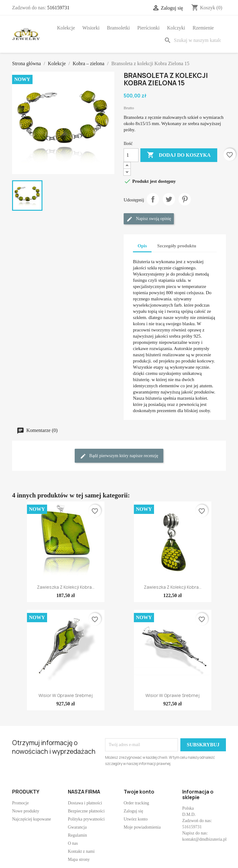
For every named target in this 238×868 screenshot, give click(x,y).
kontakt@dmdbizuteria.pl (204, 839)
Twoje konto (139, 792)
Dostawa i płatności (85, 803)
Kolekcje (66, 28)
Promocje (20, 803)
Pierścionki (148, 28)
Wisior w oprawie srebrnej (66, 695)
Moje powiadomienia (142, 827)
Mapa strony (79, 859)
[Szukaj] (194, 40)
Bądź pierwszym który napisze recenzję (119, 456)
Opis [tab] (142, 246)
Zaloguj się (133, 811)
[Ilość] (131, 155)
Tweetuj (169, 199)
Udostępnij (153, 199)
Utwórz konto (136, 819)
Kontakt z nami (81, 851)
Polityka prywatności (86, 819)
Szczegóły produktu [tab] (177, 246)
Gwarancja (77, 827)
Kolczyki (176, 28)
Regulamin (77, 835)
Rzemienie (203, 28)
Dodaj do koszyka (179, 155)
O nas (73, 843)
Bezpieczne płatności (86, 811)
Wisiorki (91, 28)
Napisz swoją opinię (149, 219)
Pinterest (185, 199)
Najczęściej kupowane (32, 819)
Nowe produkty (26, 811)
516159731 (58, 8)
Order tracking (136, 803)
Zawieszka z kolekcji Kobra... (66, 587)
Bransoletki (118, 28)
